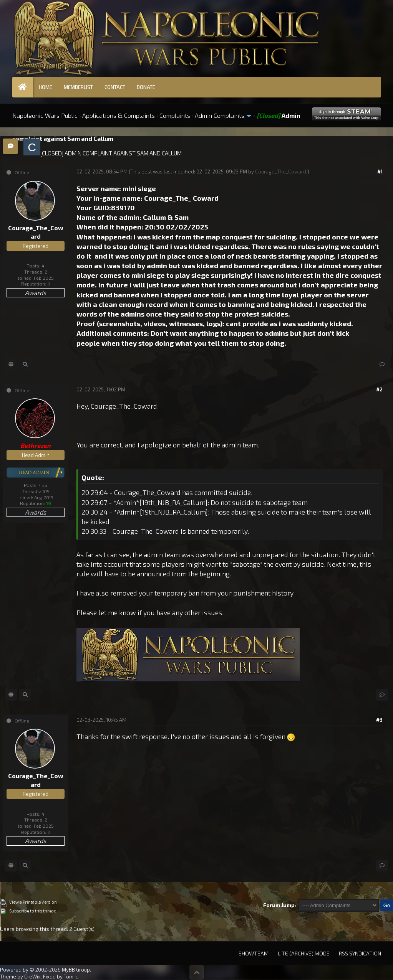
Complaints (175, 115)
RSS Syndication (360, 953)
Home (46, 87)
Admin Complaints (220, 115)
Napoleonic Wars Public (45, 115)
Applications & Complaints (119, 115)
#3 (379, 720)
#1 (380, 172)
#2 (379, 389)
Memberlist (78, 87)
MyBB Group (76, 970)
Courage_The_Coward (281, 172)
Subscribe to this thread (33, 911)
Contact (115, 87)
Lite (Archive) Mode (304, 953)
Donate (146, 87)
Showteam (254, 953)
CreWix (32, 977)
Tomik (70, 977)
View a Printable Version (33, 902)
